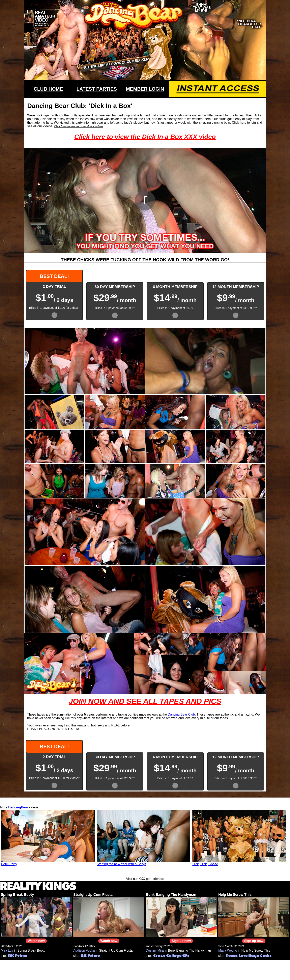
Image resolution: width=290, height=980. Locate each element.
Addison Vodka (84, 950)
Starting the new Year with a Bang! (121, 864)
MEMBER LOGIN (145, 89)
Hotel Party (9, 864)
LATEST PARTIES (97, 89)
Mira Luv (7, 950)
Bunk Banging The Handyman (171, 895)
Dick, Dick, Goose (205, 864)
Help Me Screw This (235, 895)
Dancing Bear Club (181, 714)
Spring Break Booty (17, 895)
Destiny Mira (155, 950)
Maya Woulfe (228, 950)
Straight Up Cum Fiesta (93, 895)
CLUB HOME (48, 89)
